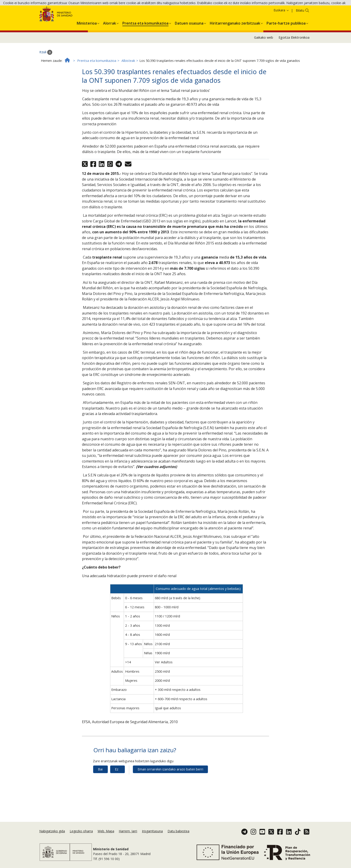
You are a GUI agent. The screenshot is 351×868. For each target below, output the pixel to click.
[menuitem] (87, 45)
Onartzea (257, 11)
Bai (100, 792)
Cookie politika (223, 11)
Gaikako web (264, 60)
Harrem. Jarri (128, 836)
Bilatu (300, 33)
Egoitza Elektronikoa (294, 60)
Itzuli (46, 75)
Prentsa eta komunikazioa (97, 83)
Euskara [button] (281, 33)
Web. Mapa (106, 836)
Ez (117, 792)
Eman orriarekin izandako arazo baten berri (170, 792)
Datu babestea (178, 836)
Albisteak (128, 83)
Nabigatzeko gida (52, 836)
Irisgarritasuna (152, 836)
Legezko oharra (81, 836)
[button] (87, 45)
